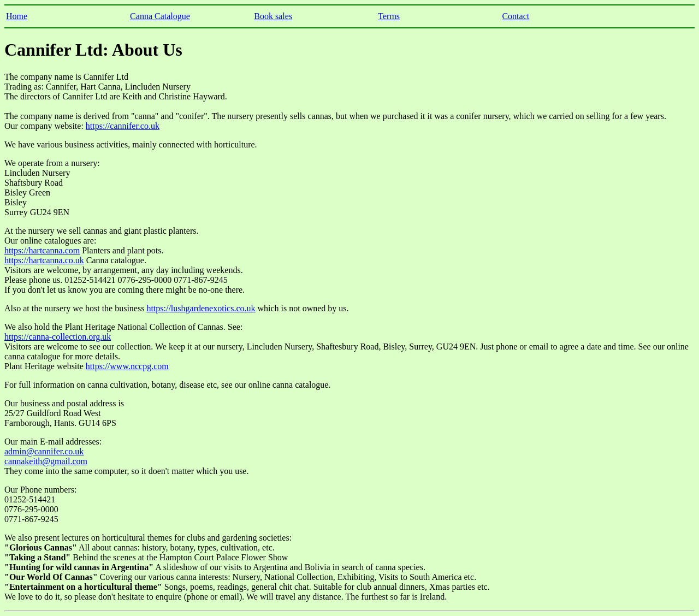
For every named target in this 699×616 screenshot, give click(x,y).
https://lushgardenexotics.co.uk (201, 308)
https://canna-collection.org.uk (58, 337)
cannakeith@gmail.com (46, 461)
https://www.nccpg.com (127, 366)
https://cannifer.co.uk (123, 126)
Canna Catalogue (160, 16)
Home (17, 16)
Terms (389, 16)
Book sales (273, 16)
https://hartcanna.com (42, 250)
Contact (516, 16)
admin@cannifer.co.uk (44, 451)
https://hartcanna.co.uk (44, 260)
